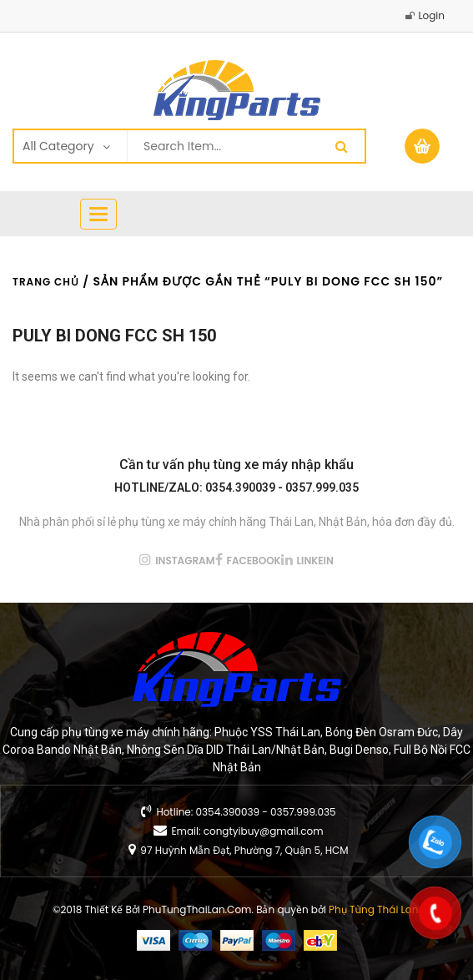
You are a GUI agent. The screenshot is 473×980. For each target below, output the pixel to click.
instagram (185, 561)
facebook (254, 561)
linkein (315, 561)
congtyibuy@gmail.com (264, 831)
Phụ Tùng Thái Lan (373, 909)
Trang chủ (46, 282)
